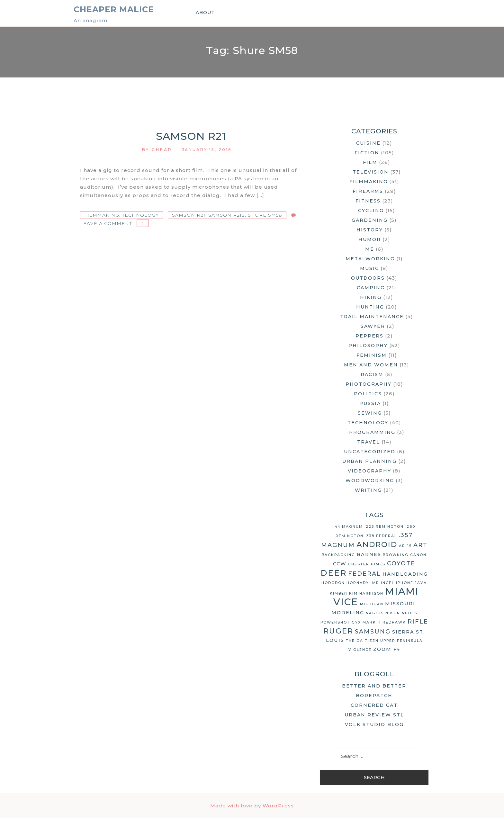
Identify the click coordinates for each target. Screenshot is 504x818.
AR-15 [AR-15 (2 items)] (405, 546)
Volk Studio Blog (374, 724)
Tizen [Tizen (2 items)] (372, 641)
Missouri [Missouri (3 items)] (400, 604)
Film (370, 162)
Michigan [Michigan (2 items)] (372, 604)
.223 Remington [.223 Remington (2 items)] (384, 527)
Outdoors (368, 278)
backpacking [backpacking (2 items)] (338, 555)
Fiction (367, 153)
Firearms (368, 191)
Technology (140, 215)
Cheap (162, 150)
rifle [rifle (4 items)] (418, 622)
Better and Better (374, 686)
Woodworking (370, 481)
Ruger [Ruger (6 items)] (338, 631)
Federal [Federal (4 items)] (364, 574)
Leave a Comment (106, 223)
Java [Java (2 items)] (421, 583)
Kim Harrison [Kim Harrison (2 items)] (366, 593)
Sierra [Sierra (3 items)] (403, 632)
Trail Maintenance (372, 317)
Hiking (371, 297)
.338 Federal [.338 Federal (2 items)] (381, 536)
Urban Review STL (374, 715)
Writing (368, 490)
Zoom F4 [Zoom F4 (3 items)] (387, 649)
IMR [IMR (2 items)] (375, 583)
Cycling (371, 211)
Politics (368, 394)
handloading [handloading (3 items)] (405, 574)
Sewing (370, 413)
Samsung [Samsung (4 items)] (373, 632)
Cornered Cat (374, 705)
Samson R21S (227, 215)
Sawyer (373, 326)
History (370, 230)
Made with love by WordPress (252, 806)
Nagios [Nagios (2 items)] (375, 613)
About (205, 13)
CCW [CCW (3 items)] (340, 564)
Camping (371, 288)
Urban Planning (369, 461)
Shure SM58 (265, 215)
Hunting (370, 307)
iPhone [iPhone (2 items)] (405, 583)
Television (371, 172)
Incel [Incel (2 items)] (388, 583)
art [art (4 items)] (420, 545)
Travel (369, 442)
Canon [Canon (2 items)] (418, 555)
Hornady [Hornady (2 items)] (358, 583)
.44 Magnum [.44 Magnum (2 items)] (348, 527)
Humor (370, 239)
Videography (369, 471)
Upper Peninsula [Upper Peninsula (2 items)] (401, 641)
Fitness (368, 201)
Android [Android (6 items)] (377, 544)
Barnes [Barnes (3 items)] (369, 554)
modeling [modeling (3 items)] (348, 613)
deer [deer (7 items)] (333, 573)
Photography (369, 384)
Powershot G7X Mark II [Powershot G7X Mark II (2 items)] (351, 622)
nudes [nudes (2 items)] (410, 613)
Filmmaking (102, 215)
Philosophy (368, 346)
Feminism (372, 355)
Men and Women (371, 365)
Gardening (370, 220)
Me (370, 249)
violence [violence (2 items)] (360, 650)
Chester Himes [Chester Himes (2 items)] (367, 564)
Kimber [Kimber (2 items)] (339, 593)
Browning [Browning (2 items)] (396, 555)
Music (369, 268)
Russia (370, 403)
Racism (372, 374)
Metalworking (370, 259)
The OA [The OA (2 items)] (355, 641)
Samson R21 (191, 136)
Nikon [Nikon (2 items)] (393, 613)
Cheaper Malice (114, 9)
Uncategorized (370, 452)
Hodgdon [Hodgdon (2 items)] (333, 583)
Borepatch (374, 696)
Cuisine (368, 143)
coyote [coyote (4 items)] (401, 563)
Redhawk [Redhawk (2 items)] (394, 622)
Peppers (369, 336)
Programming (372, 432)
